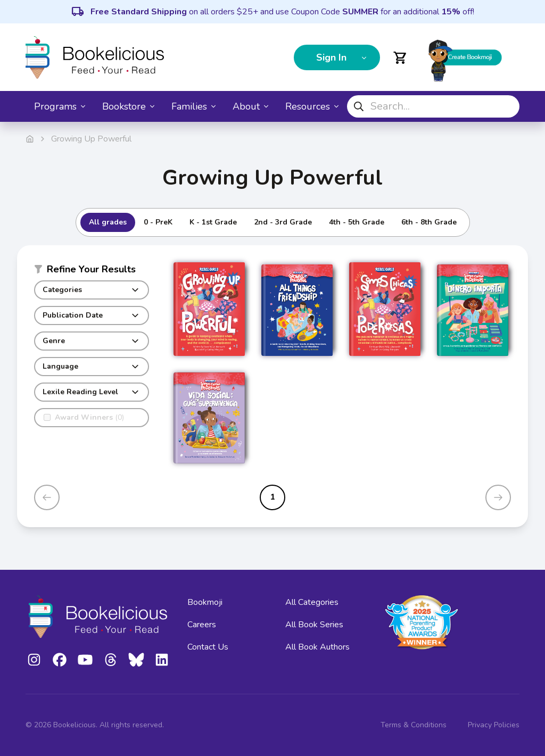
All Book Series (314, 625)
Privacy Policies (494, 725)
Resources (312, 106)
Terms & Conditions (414, 725)
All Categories (312, 602)
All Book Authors (317, 647)
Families (193, 106)
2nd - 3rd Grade (283, 222)
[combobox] (433, 106)
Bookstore (128, 106)
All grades (108, 222)
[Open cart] (400, 57)
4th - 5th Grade (357, 222)
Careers (202, 625)
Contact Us (208, 647)
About (250, 106)
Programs (60, 106)
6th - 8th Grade (429, 222)
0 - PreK (158, 222)
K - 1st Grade (213, 222)
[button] (92, 271)
